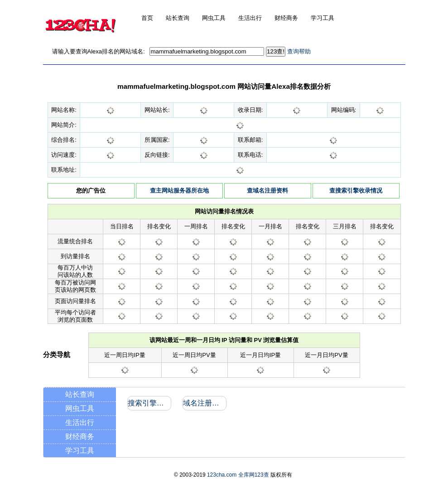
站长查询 (80, 394)
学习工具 (80, 451)
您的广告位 (91, 191)
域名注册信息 (204, 403)
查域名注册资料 (267, 191)
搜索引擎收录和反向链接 (149, 403)
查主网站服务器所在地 (179, 191)
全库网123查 (254, 475)
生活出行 (80, 422)
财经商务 (80, 437)
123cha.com (222, 475)
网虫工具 (80, 408)
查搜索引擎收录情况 (356, 191)
